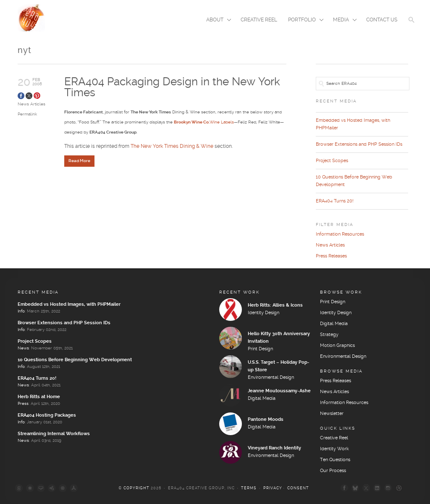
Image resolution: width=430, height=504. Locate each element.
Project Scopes (332, 161)
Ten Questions (335, 460)
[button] (412, 25)
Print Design (260, 349)
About (216, 21)
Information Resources (340, 234)
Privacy (273, 488)
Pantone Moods (266, 420)
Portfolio (303, 21)
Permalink (27, 114)
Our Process (333, 471)
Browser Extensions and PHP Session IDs (359, 144)
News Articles (31, 104)
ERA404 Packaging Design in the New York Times (172, 88)
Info (21, 311)
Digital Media (262, 399)
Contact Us (382, 20)
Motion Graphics (337, 346)
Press (23, 404)
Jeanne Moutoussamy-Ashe (279, 391)
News (23, 348)
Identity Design (264, 313)
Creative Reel (259, 20)
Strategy (329, 335)
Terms (249, 488)
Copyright (136, 488)
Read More (79, 161)
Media (342, 21)
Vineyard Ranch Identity (274, 448)
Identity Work (334, 449)
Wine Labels (204, 122)
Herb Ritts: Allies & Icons (275, 305)
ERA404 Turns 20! (335, 201)
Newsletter (332, 414)
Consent (298, 488)
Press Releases (331, 256)
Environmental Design (271, 378)
